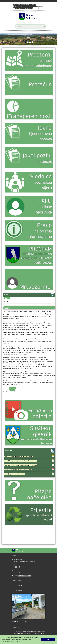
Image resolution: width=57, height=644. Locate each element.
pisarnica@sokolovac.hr (26, 8)
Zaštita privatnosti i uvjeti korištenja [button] (12, 642)
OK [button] (48, 640)
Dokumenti (8, 450)
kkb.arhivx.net (12, 390)
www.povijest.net (13, 388)
